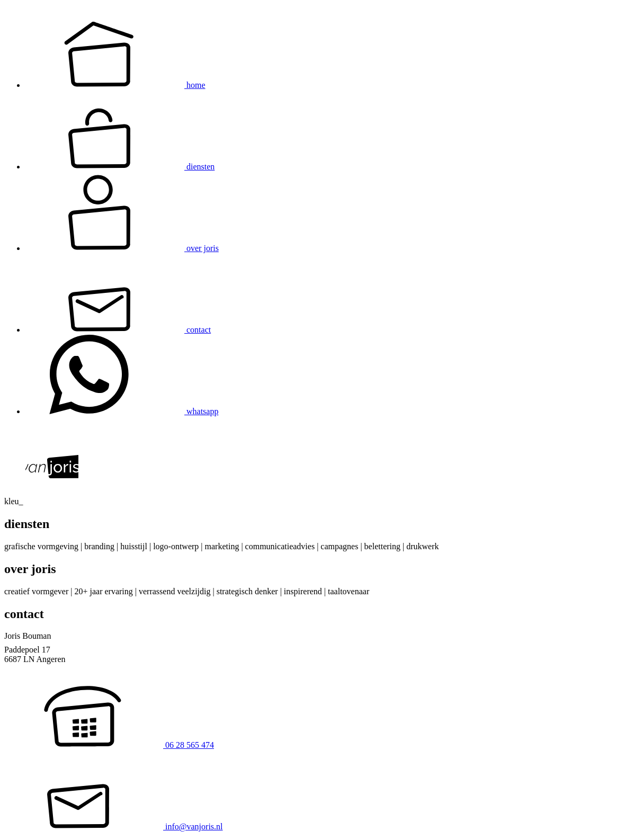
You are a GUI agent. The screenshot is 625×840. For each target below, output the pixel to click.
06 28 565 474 (109, 745)
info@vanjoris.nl (114, 826)
